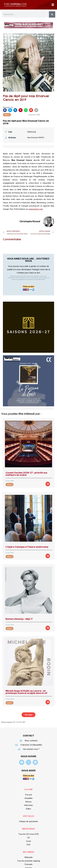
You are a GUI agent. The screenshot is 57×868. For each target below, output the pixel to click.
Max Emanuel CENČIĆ (36, 137)
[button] (53, 5)
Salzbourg (32, 132)
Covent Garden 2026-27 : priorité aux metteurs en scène (26, 474)
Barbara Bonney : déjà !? (19, 619)
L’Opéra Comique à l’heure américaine (27, 547)
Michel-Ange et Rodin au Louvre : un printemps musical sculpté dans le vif (26, 692)
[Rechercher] (52, 14)
